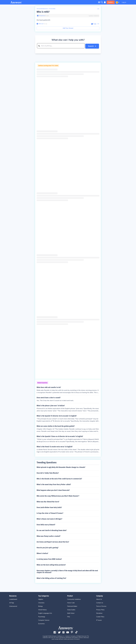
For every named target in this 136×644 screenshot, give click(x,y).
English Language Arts (45, 613)
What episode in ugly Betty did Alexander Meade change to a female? (61, 467)
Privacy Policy (100, 609)
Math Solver (71, 613)
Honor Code (71, 602)
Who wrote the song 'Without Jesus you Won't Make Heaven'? (58, 496)
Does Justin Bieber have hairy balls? (49, 507)
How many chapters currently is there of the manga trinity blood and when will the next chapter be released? (67, 571)
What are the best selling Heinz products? (51, 565)
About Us (99, 599)
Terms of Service (101, 606)
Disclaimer (99, 613)
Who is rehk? (43, 12)
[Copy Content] (94, 24)
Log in (124, 2)
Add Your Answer (68, 28)
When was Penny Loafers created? (49, 536)
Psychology (42, 616)
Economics (41, 623)
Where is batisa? (42, 553)
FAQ (69, 616)
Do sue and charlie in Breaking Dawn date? (52, 530)
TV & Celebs (52, 9)
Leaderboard (13, 599)
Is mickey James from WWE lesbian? (49, 559)
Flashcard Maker (72, 606)
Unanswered (13, 606)
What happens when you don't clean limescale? (53, 490)
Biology (40, 606)
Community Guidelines (74, 599)
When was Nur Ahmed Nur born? (48, 501)
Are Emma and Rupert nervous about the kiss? (53, 542)
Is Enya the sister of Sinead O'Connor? (50, 513)
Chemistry (41, 602)
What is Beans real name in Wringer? (49, 519)
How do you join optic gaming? (48, 547)
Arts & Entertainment (42, 9)
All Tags (12, 602)
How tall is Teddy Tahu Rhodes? (48, 473)
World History (42, 609)
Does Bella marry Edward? (46, 524)
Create (111, 2)
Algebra (41, 599)
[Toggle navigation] (99, 2)
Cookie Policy (100, 616)
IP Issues (99, 620)
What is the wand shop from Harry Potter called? (54, 484)
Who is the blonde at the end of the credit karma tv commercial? (59, 478)
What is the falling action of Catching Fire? (51, 578)
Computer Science (44, 620)
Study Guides (71, 609)
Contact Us (100, 602)
